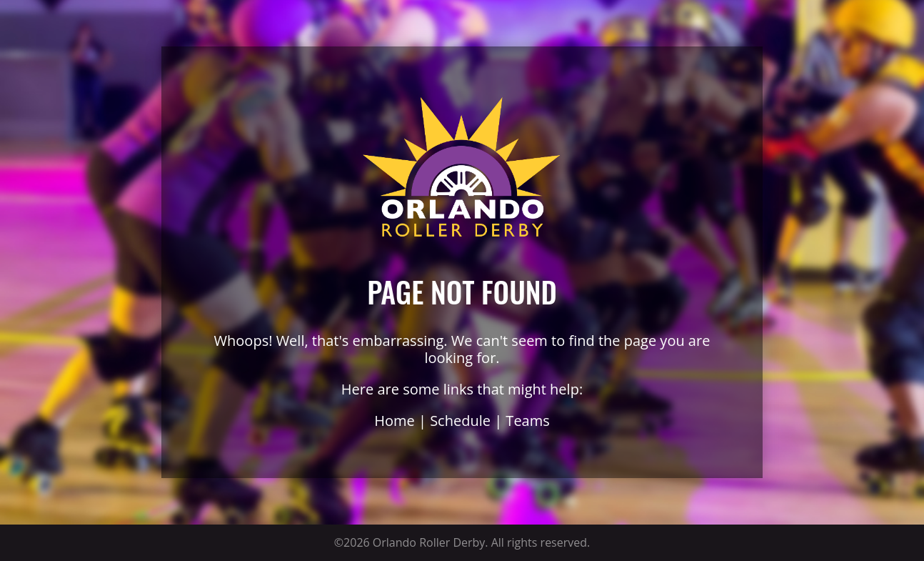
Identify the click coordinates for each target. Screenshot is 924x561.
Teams (527, 421)
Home (395, 421)
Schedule (460, 421)
